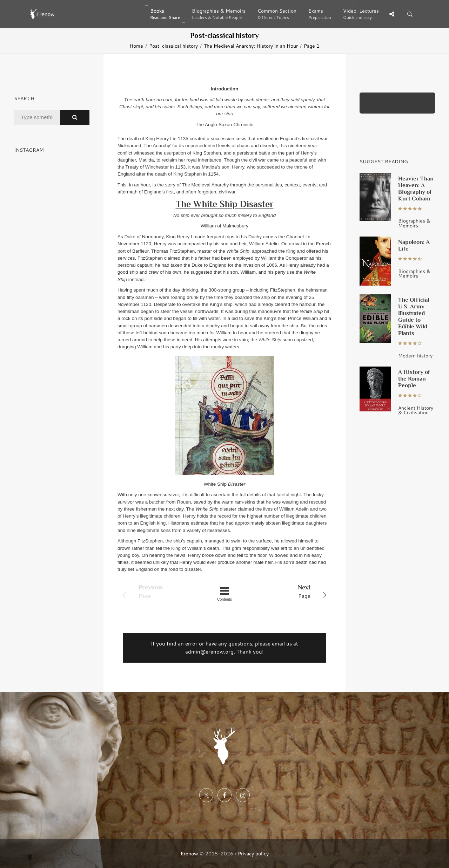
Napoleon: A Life (414, 245)
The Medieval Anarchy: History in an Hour (251, 46)
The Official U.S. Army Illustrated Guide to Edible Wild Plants (414, 316)
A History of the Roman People (414, 378)
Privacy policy (253, 853)
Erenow (189, 853)
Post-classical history (173, 46)
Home (136, 46)
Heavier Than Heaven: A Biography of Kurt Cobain (416, 188)
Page (289, 591)
